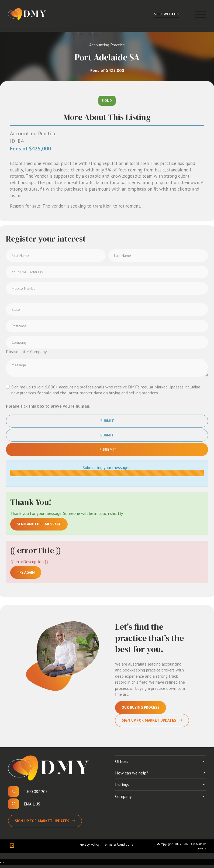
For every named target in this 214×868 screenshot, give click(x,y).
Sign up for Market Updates (42, 821)
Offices (122, 761)
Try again (26, 572)
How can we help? (132, 773)
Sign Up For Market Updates (149, 720)
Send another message (39, 524)
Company (123, 796)
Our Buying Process (141, 707)
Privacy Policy (89, 844)
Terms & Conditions (118, 844)
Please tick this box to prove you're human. (48, 406)
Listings (122, 784)
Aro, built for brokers (198, 846)
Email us (32, 804)
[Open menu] (201, 14)
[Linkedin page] (13, 846)
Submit (107, 421)
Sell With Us (166, 14)
